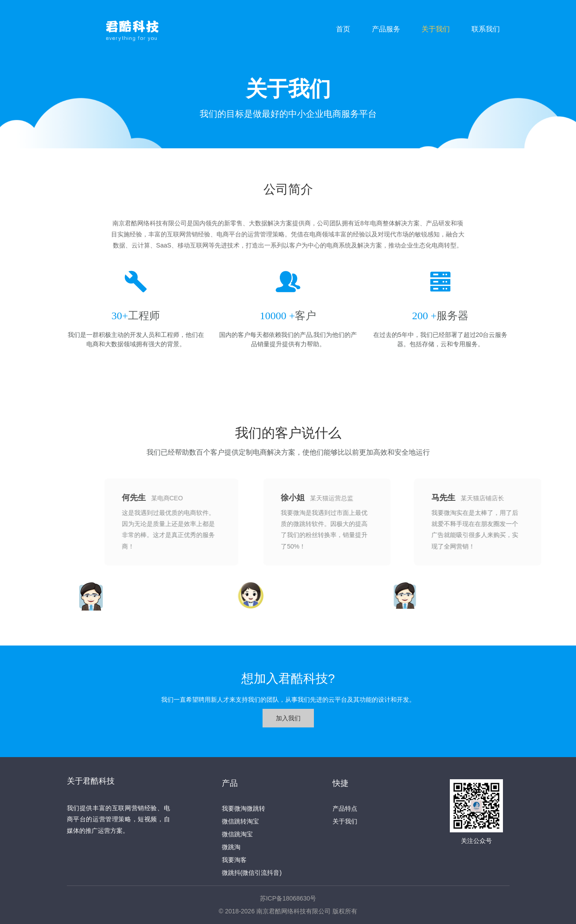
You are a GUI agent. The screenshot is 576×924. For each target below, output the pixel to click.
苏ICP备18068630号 (288, 898)
